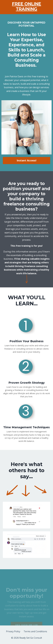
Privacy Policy (13, 631)
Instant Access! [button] (26, 160)
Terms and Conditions (35, 631)
